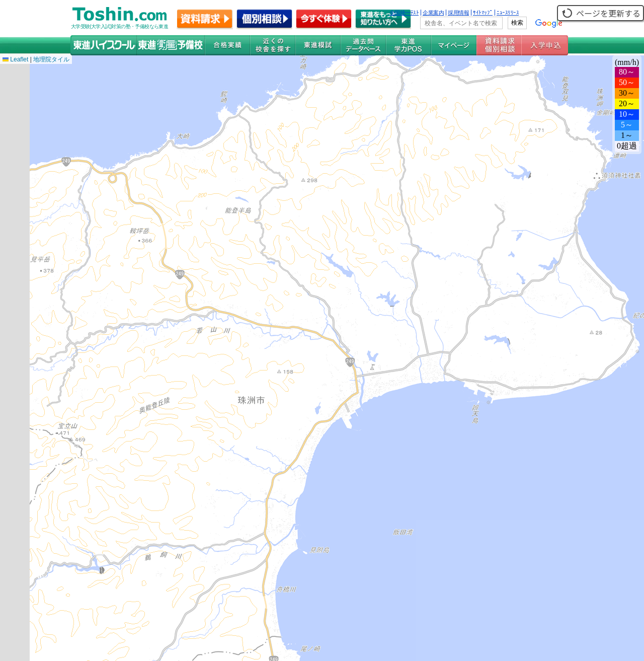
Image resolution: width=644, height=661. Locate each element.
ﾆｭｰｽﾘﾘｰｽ (508, 13)
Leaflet (15, 59)
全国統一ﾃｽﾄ (404, 13)
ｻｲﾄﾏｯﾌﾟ (483, 13)
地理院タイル (51, 59)
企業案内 (433, 13)
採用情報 (458, 13)
